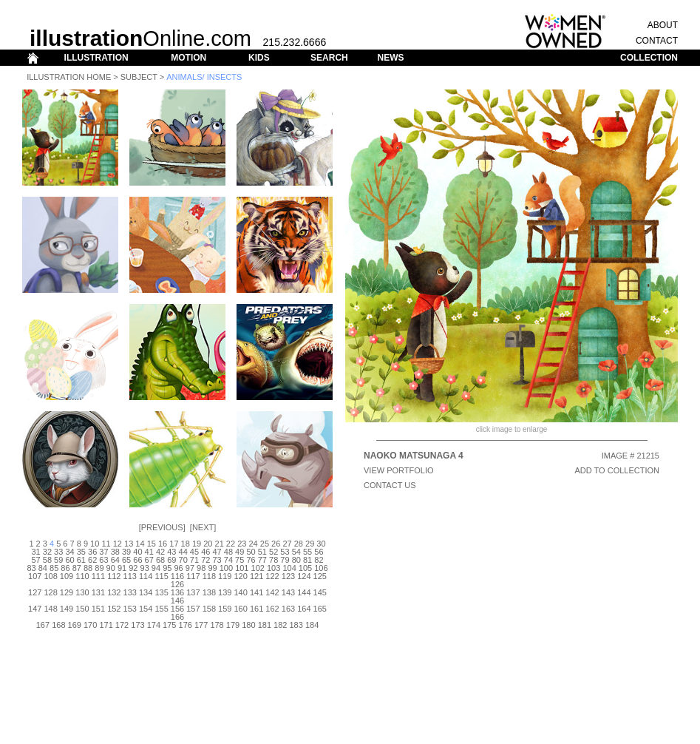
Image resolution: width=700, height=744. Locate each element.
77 (262, 560)
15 (152, 544)
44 (183, 552)
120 (241, 576)
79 (285, 560)
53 (285, 552)
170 (90, 625)
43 (171, 552)
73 (217, 560)
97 (190, 568)
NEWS (390, 58)
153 (130, 609)
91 (122, 568)
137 (193, 592)
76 (251, 560)
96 (178, 568)
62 (92, 560)
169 (75, 625)
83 (31, 568)
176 (186, 625)
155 (161, 609)
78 (273, 560)
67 (149, 560)
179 (233, 625)
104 (289, 568)
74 (228, 560)
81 (307, 560)
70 (183, 560)
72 (205, 560)
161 (256, 609)
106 (321, 568)
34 (69, 552)
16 (163, 544)
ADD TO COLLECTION (617, 470)
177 (201, 625)
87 (77, 568)
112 (114, 576)
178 (217, 625)
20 (208, 544)
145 (320, 592)
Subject (139, 77)
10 (95, 544)
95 (167, 568)
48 (228, 552)
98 (201, 568)
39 (126, 552)
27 (287, 544)
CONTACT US (390, 485)
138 (209, 592)
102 (258, 568)
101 (242, 568)
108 (50, 576)
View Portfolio (399, 470)
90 (111, 568)
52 (273, 552)
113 (130, 576)
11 (106, 544)
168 (58, 625)
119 (225, 576)
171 (106, 625)
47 (217, 552)
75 (239, 560)
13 (129, 544)
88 (88, 568)
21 (220, 544)
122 (272, 576)
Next (203, 527)
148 (50, 609)
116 (177, 576)
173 (137, 625)
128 (50, 592)
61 (81, 560)
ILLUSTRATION (96, 58)
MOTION (188, 58)
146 (177, 601)
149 (67, 609)
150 (82, 609)
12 (118, 544)
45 (194, 552)
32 (47, 552)
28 (299, 544)
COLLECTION (649, 58)
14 (140, 544)
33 (58, 552)
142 (272, 592)
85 (54, 568)
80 (296, 560)
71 (194, 560)
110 (82, 576)
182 (280, 625)
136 (177, 592)
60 (69, 560)
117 (193, 576)
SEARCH (329, 58)
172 (122, 625)
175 (169, 625)
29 (310, 544)
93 (145, 568)
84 (43, 568)
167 (43, 625)
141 (256, 592)
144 (304, 592)
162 (272, 609)
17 (174, 544)
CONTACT (657, 41)
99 (212, 568)
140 (241, 592)
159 (225, 609)
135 (161, 592)
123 (288, 576)
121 (256, 576)
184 (312, 625)
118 (209, 576)
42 (160, 552)
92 (133, 568)
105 (305, 568)
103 (273, 568)
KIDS (259, 58)
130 (82, 592)
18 (186, 544)
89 (99, 568)
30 (321, 544)
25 (265, 544)
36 (92, 552)
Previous (162, 527)
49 (239, 552)
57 (35, 560)
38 (115, 552)
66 (137, 560)
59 (58, 560)
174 (154, 625)
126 (177, 584)
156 (177, 609)
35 (81, 552)
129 (67, 592)
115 (161, 576)
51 (262, 552)
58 (47, 560)
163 (288, 609)
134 (146, 592)
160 (241, 609)
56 (319, 552)
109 (67, 576)
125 (320, 576)
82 (319, 560)
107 (35, 576)
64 (115, 560)
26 (276, 544)
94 (156, 568)
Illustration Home (69, 77)
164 (304, 609)
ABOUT (663, 25)
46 (205, 552)
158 (209, 609)
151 (98, 609)
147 (35, 609)
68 (160, 560)
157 (193, 609)
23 (242, 544)
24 (253, 544)
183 (296, 625)
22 (231, 544)
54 (296, 552)
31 (35, 552)
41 (149, 552)
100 (226, 568)
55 (307, 552)
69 (171, 560)
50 (251, 552)
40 (137, 552)
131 (98, 592)
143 (288, 592)
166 (177, 617)
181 (265, 625)
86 (65, 568)
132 (114, 592)
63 (103, 560)
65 (126, 560)
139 (225, 592)
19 (197, 544)
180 (248, 625)
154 (146, 609)
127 (35, 592)
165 (320, 609)
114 (146, 576)
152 (114, 609)
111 (98, 576)
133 (130, 592)
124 (304, 576)
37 (103, 552)
